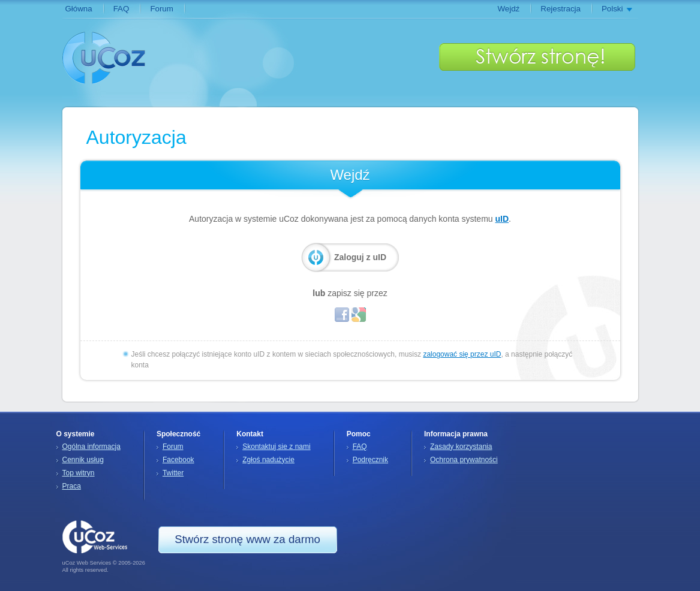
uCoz (104, 58)
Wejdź (508, 9)
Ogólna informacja (91, 447)
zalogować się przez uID (462, 354)
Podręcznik (370, 460)
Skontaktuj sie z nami (276, 447)
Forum (162, 9)
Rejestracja (561, 9)
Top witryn (79, 473)
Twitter (173, 473)
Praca (72, 486)
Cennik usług (83, 460)
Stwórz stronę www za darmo (537, 57)
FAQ (121, 9)
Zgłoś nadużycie (268, 460)
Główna (79, 9)
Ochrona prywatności (464, 460)
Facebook (178, 460)
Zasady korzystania (461, 447)
